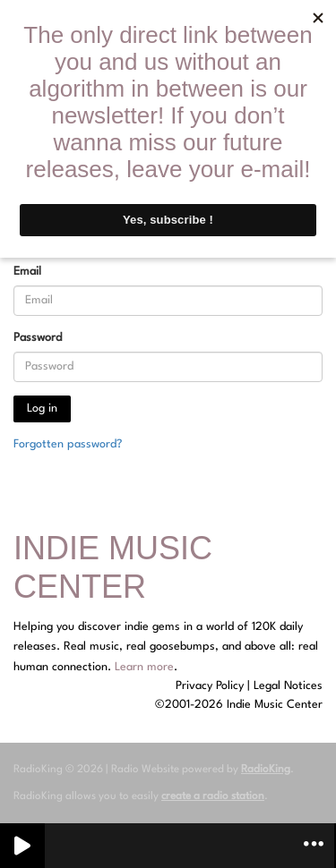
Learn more (144, 667)
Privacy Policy (210, 686)
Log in (42, 408)
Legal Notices (288, 686)
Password (38, 338)
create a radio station (213, 796)
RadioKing (266, 770)
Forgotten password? (68, 444)
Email (27, 272)
